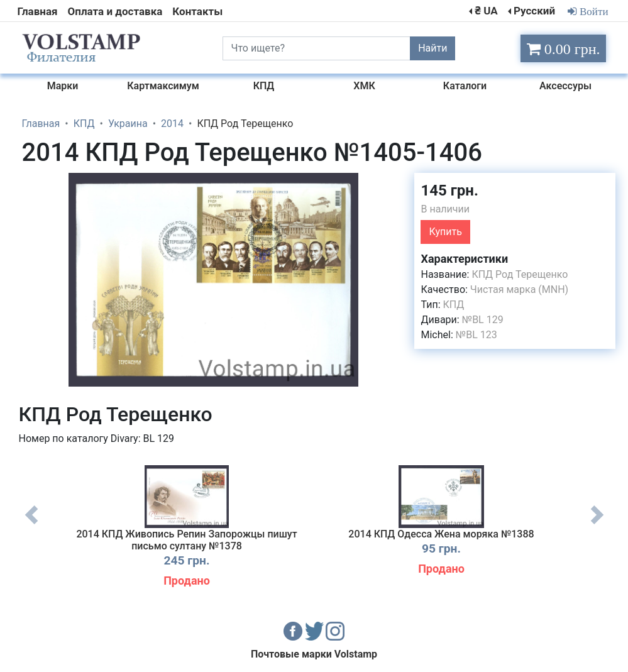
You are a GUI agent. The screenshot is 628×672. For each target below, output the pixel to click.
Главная (38, 11)
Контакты (197, 11)
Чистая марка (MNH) (519, 289)
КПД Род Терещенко (520, 274)
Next (597, 524)
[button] (394, 184)
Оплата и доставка (115, 11)
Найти (432, 48)
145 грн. (449, 190)
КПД (454, 305)
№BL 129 (483, 320)
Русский (534, 11)
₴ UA (486, 11)
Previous (31, 524)
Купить (445, 232)
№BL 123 (477, 335)
